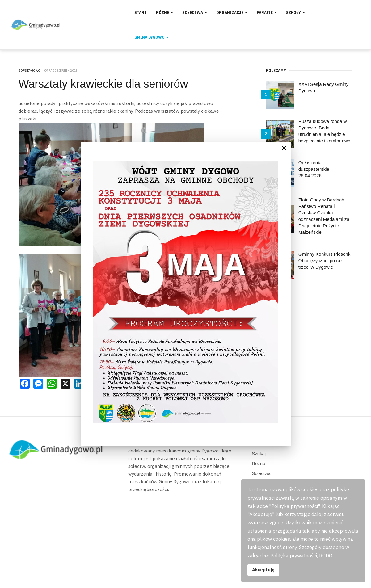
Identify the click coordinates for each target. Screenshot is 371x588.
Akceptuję (263, 570)
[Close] (284, 148)
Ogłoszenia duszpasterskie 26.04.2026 (314, 169)
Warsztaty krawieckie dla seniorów (103, 84)
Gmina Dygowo (152, 37)
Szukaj (259, 454)
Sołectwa (195, 13)
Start (141, 13)
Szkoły (295, 13)
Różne (164, 13)
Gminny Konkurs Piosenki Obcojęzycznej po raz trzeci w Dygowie (325, 260)
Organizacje (232, 13)
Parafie (267, 13)
